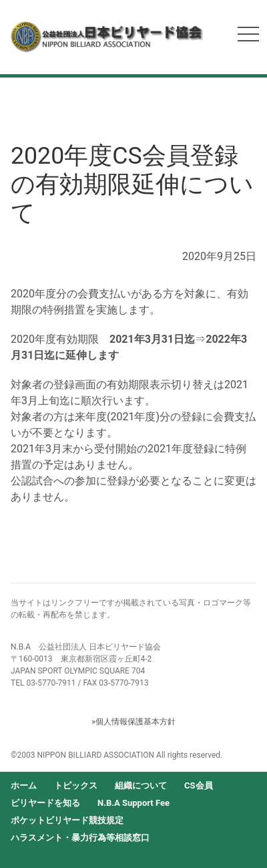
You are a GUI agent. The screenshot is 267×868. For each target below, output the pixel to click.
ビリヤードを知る (45, 803)
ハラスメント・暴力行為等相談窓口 (80, 838)
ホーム (24, 785)
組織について (141, 785)
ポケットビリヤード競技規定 (67, 820)
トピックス (76, 785)
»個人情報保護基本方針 (133, 722)
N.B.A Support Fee (133, 803)
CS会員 (199, 785)
